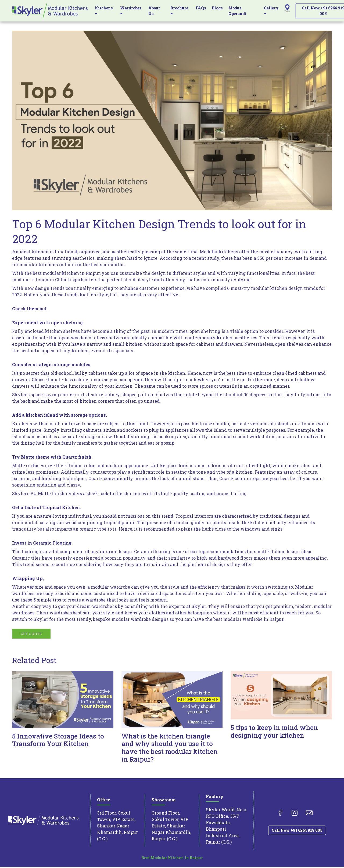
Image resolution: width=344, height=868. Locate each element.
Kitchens (104, 10)
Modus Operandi (237, 11)
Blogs (217, 8)
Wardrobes (131, 10)
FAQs (201, 8)
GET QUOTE (32, 635)
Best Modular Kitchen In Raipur (172, 859)
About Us (154, 11)
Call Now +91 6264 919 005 (297, 831)
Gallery (271, 10)
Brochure (179, 10)
